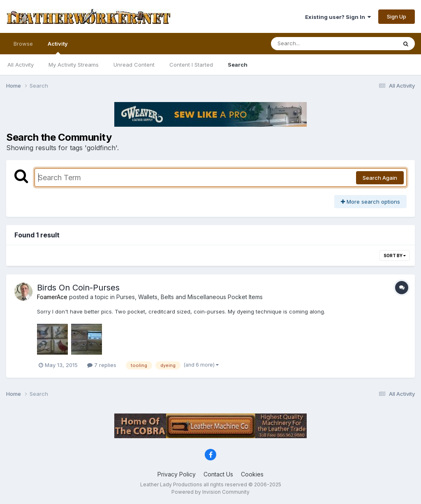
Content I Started (191, 65)
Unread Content (134, 65)
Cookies (252, 474)
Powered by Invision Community (210, 492)
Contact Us (218, 474)
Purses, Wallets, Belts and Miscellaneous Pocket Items (190, 297)
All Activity (21, 65)
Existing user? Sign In (338, 17)
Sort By (395, 255)
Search (238, 65)
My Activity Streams (74, 65)
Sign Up (397, 16)
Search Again (380, 178)
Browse (23, 44)
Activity (58, 47)
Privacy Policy (177, 474)
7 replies (102, 365)
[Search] (311, 44)
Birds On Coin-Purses (78, 288)
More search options (370, 202)
